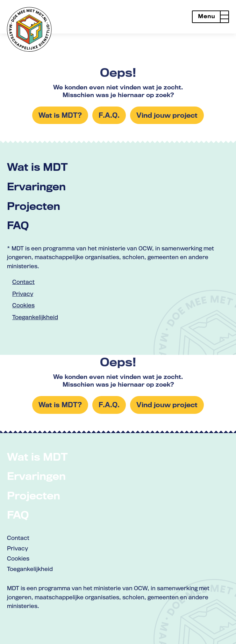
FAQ (18, 225)
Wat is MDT (37, 167)
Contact (23, 282)
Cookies (23, 305)
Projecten (34, 206)
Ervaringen (36, 186)
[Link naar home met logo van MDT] (29, 29)
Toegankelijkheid (35, 317)
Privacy (23, 294)
